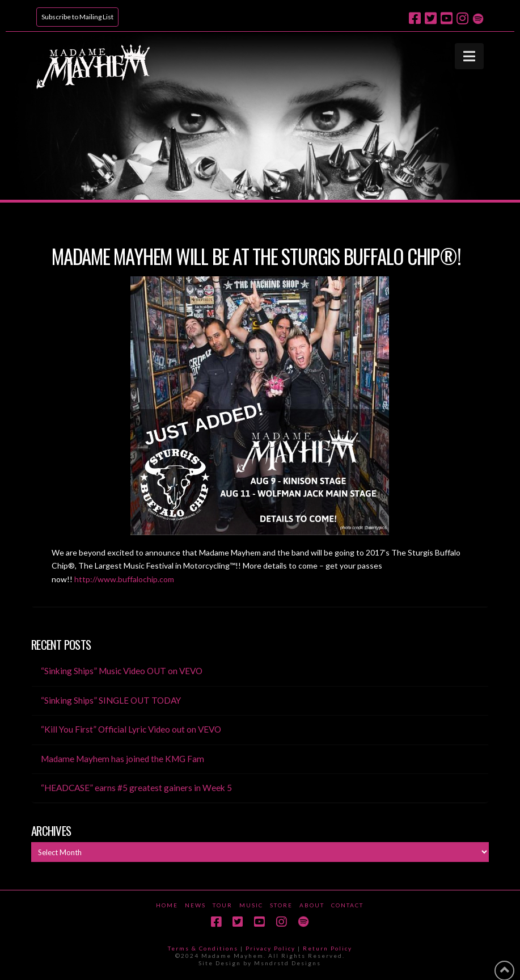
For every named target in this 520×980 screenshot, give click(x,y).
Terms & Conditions (203, 948)
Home (167, 905)
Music (251, 905)
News (195, 905)
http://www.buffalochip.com (124, 579)
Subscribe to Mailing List (77, 17)
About (312, 905)
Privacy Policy (270, 948)
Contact (347, 905)
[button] (469, 56)
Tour (223, 905)
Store (281, 905)
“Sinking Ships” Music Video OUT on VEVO (122, 671)
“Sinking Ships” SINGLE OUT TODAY (111, 700)
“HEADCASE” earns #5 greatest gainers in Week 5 (136, 788)
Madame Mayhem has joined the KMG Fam (122, 759)
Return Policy (327, 948)
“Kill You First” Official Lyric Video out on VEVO (131, 729)
